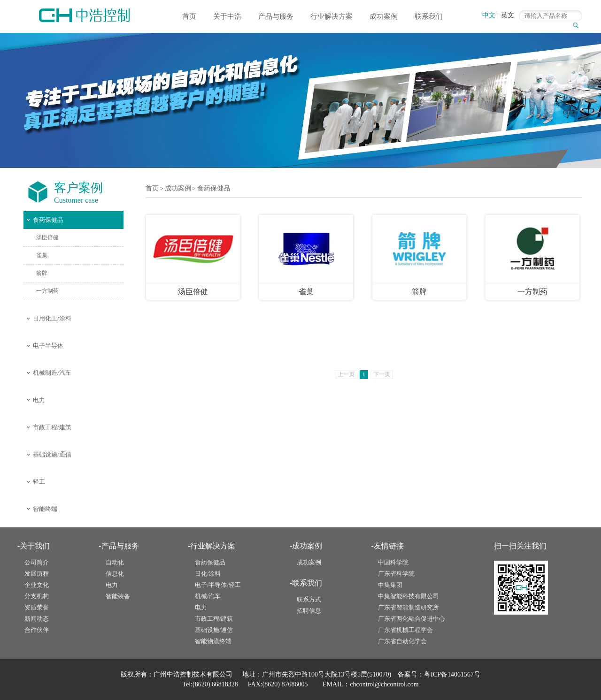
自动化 (115, 562)
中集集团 (390, 585)
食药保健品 (48, 220)
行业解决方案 (331, 16)
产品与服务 (276, 16)
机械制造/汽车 (52, 373)
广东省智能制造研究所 (408, 607)
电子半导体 (48, 346)
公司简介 (37, 562)
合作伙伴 (37, 630)
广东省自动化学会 (402, 641)
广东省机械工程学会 (405, 630)
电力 (39, 400)
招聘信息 (309, 611)
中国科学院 (393, 562)
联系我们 (429, 16)
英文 (508, 15)
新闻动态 (37, 619)
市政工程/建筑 (52, 427)
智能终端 (45, 509)
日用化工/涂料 (52, 318)
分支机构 (37, 596)
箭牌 (42, 273)
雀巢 (42, 255)
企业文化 (37, 585)
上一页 (346, 374)
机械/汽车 (208, 596)
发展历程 (37, 574)
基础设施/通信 (52, 454)
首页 (189, 16)
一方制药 (47, 291)
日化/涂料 (208, 574)
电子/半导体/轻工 (218, 585)
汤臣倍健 (47, 237)
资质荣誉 (37, 607)
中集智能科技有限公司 (408, 596)
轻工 (39, 482)
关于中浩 (227, 16)
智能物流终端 (213, 641)
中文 (489, 15)
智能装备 (118, 596)
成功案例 (384, 16)
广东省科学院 (396, 574)
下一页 (382, 374)
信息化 (115, 574)
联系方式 (309, 599)
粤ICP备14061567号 (452, 674)
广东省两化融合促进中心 (412, 619)
